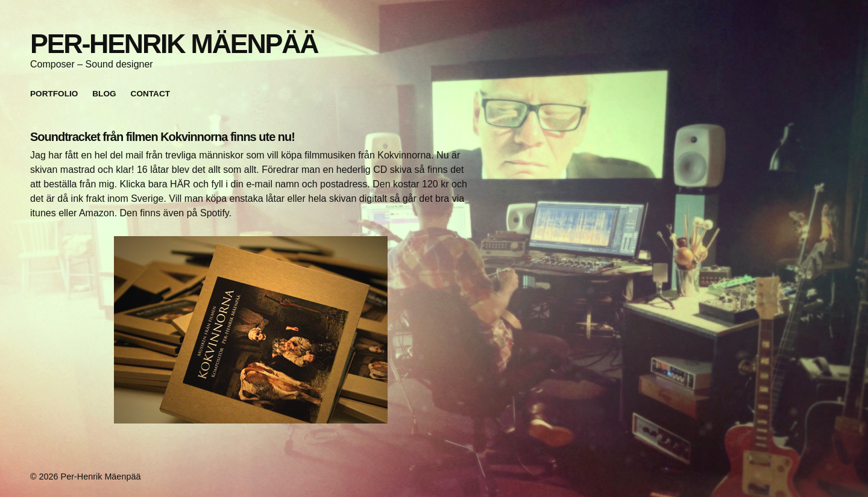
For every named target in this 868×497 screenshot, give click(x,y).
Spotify (215, 213)
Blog (104, 94)
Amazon (97, 213)
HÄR (180, 184)
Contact (150, 94)
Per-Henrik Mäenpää (174, 43)
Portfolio (54, 94)
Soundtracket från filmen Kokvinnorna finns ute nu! (162, 137)
